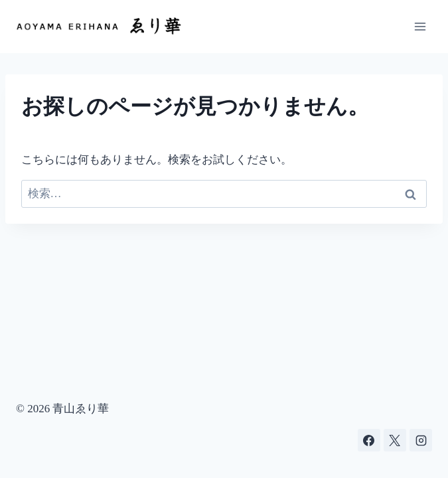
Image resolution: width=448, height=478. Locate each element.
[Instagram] (421, 440)
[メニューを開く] (420, 26)
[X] (395, 440)
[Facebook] (369, 440)
